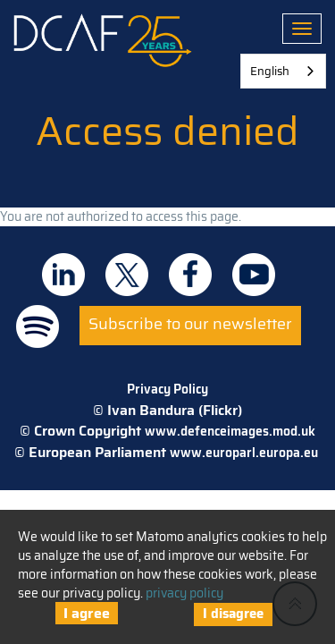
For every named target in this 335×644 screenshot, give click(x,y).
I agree (87, 613)
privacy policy (184, 593)
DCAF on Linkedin (63, 275)
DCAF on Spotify (38, 326)
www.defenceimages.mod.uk (230, 431)
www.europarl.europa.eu (244, 453)
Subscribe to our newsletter (190, 324)
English (270, 71)
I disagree (233, 614)
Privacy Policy (167, 389)
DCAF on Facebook (190, 275)
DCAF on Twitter (127, 275)
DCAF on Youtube (254, 275)
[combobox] (283, 71)
